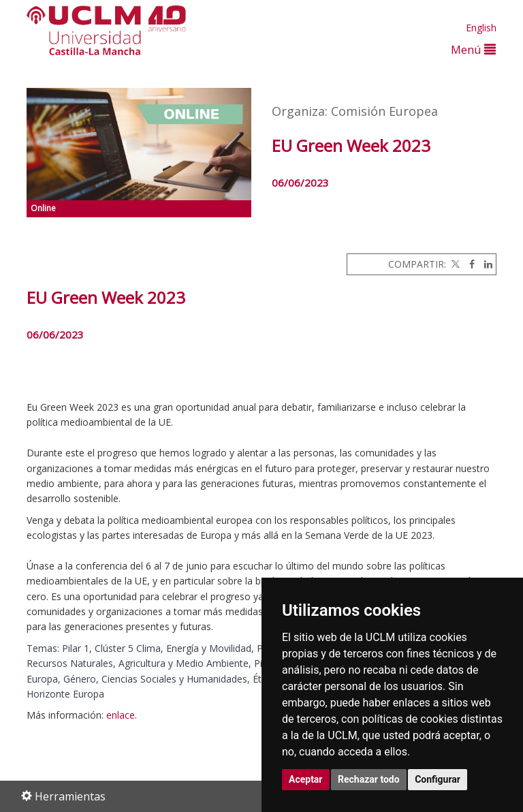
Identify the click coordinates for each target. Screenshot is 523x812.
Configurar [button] (438, 779)
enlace (121, 715)
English (481, 28)
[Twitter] (454, 264)
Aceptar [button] (306, 779)
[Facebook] (469, 264)
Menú (473, 49)
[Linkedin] (485, 264)
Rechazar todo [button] (369, 779)
